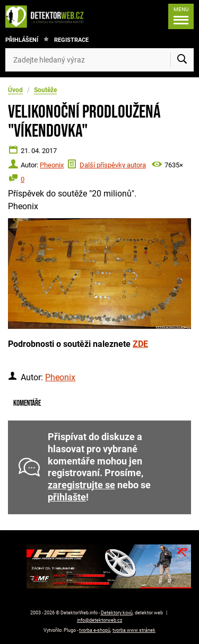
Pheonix (52, 165)
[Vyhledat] (182, 60)
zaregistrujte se (81, 485)
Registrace (71, 40)
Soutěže (45, 90)
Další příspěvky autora (113, 165)
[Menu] (181, 16)
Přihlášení (22, 40)
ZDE (140, 344)
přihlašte (67, 497)
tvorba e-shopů (95, 630)
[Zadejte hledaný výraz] (99, 60)
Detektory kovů (117, 613)
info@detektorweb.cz (99, 620)
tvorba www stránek (134, 630)
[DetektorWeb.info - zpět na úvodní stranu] (47, 16)
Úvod (15, 90)
